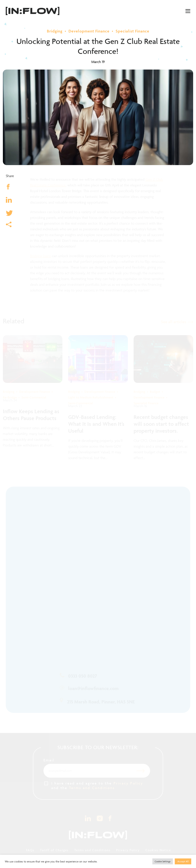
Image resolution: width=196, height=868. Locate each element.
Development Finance (89, 31)
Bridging (55, 31)
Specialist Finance (132, 31)
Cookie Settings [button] (163, 861)
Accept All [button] (183, 861)
